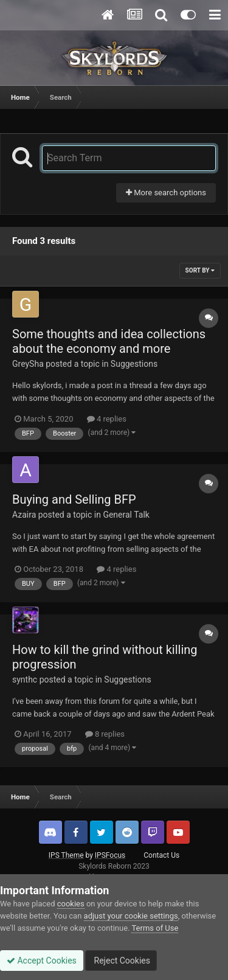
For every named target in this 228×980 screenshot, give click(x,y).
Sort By (200, 270)
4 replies (107, 419)
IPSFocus (110, 855)
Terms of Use (155, 928)
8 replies (105, 734)
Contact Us (161, 855)
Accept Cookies (42, 961)
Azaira (24, 515)
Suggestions (134, 364)
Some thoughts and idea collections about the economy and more (109, 341)
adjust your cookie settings (131, 916)
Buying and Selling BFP (74, 499)
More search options (166, 193)
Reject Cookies (121, 961)
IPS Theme (66, 855)
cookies (71, 904)
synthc (25, 679)
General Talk (126, 515)
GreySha (28, 364)
